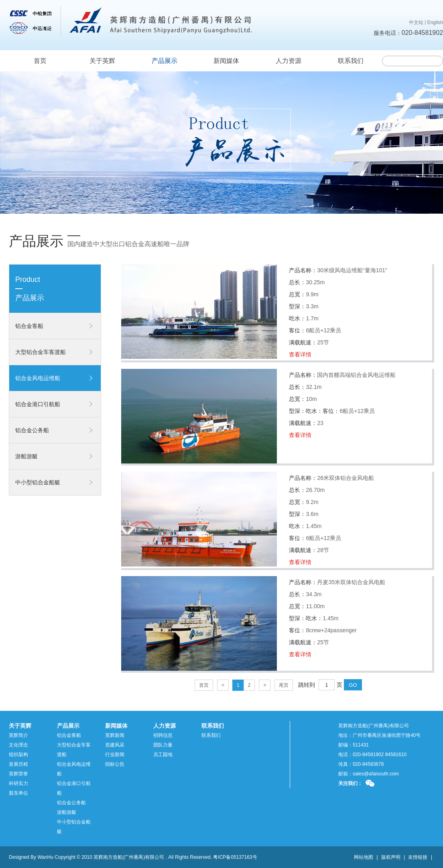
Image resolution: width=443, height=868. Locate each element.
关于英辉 (102, 61)
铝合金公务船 (32, 430)
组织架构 (18, 755)
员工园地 (163, 755)
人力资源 (289, 61)
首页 (40, 61)
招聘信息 (163, 735)
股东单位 (18, 793)
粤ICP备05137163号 (235, 857)
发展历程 (18, 764)
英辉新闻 (115, 735)
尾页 (284, 685)
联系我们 (351, 61)
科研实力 (18, 783)
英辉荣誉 (18, 774)
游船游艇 (26, 456)
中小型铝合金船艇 (38, 482)
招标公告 (115, 764)
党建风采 (115, 745)
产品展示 (165, 61)
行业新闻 (115, 755)
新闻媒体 (226, 61)
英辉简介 (18, 735)
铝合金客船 (29, 326)
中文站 (416, 22)
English (435, 22)
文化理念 (18, 745)
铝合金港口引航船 (38, 404)
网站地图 (364, 857)
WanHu (45, 857)
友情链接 (418, 857)
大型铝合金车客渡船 (41, 352)
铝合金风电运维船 (38, 378)
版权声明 (391, 857)
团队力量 (163, 745)
